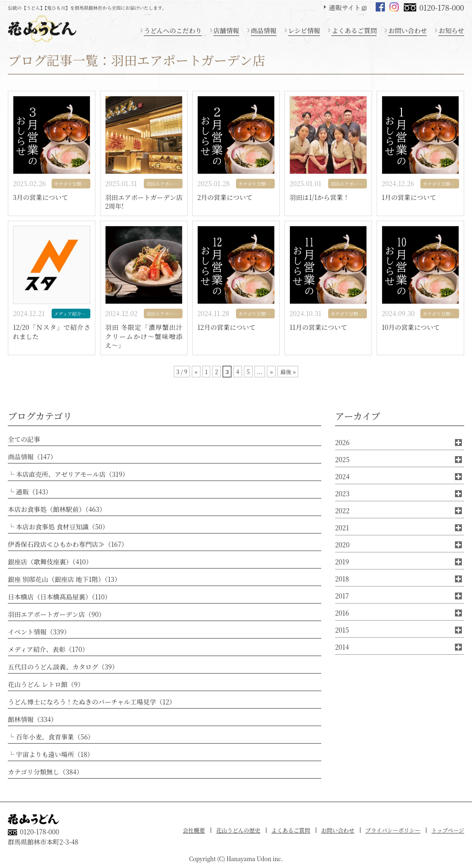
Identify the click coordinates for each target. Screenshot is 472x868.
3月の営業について (41, 197)
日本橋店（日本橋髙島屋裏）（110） (59, 597)
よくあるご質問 (354, 30)
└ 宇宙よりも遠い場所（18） (51, 754)
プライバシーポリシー (393, 830)
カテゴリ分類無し (72, 184)
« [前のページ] (196, 372)
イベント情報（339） (39, 632)
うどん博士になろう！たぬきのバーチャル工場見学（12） (92, 702)
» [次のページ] (271, 372)
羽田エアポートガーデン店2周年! (144, 202)
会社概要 (194, 830)
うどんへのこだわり (173, 30)
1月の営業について (409, 197)
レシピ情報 (304, 30)
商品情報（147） (32, 457)
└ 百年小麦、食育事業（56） (51, 737)
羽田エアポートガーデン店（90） (56, 614)
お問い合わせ (407, 30)
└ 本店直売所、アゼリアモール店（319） (68, 474)
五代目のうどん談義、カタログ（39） (63, 667)
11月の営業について (318, 327)
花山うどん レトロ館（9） (46, 684)
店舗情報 (226, 30)
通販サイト (345, 7)
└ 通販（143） (30, 492)
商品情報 (264, 30)
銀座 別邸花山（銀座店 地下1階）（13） (64, 579)
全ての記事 (24, 439)
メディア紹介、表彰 (72, 314)
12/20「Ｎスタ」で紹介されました (52, 332)
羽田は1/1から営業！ (319, 197)
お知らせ (451, 30)
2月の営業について (225, 197)
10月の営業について (411, 327)
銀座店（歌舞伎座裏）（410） (50, 562)
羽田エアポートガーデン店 (164, 184)
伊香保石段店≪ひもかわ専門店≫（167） (68, 544)
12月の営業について (226, 327)
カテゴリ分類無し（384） (45, 772)
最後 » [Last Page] (288, 372)
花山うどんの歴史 (238, 830)
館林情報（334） (32, 719)
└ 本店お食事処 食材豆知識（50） (58, 527)
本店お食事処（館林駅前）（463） (57, 509)
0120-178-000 (442, 7)
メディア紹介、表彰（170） (48, 649)
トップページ (448, 830)
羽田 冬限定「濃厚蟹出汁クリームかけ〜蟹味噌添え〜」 (144, 336)
